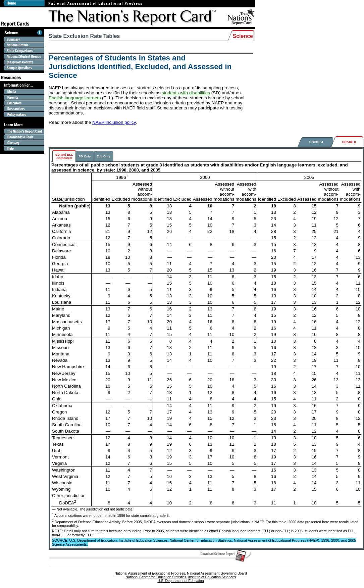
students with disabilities (186, 93)
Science (243, 36)
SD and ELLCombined (64, 156)
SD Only (85, 156)
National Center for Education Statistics (156, 577)
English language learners (75, 98)
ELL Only (103, 156)
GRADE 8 (349, 142)
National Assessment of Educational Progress (150, 573)
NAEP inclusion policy (114, 122)
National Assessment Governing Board (217, 573)
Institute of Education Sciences (212, 577)
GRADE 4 (316, 142)
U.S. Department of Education (180, 581)
